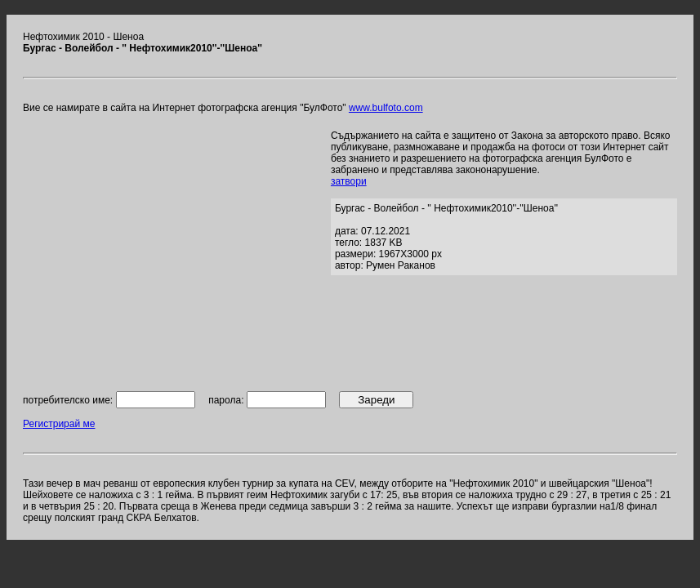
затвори (349, 181)
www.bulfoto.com (386, 108)
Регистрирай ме (59, 424)
